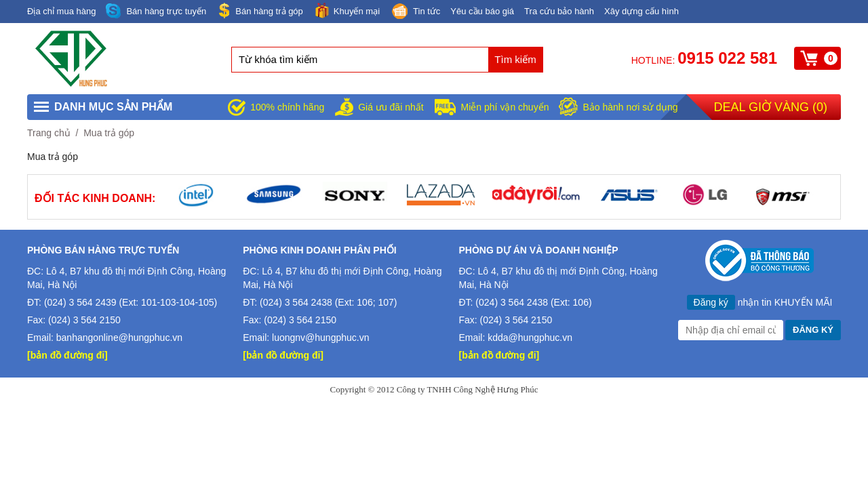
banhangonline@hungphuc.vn (119, 338)
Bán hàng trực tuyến (156, 11)
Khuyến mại (347, 11)
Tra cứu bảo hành (559, 11)
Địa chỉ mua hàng (61, 11)
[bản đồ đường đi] (67, 355)
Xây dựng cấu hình (642, 11)
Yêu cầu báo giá (482, 11)
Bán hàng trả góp (260, 11)
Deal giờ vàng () (771, 107)
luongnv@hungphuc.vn (320, 338)
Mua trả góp (109, 133)
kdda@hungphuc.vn (530, 338)
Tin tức (415, 12)
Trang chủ (49, 133)
